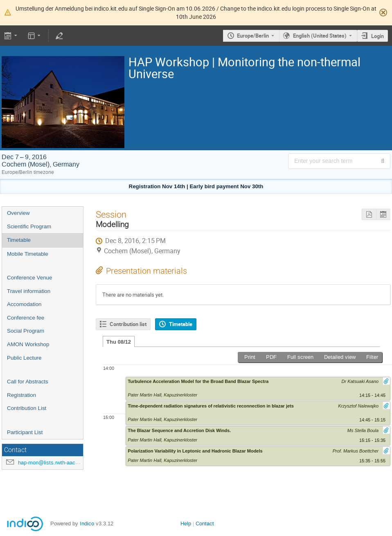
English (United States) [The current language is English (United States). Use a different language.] (320, 36)
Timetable (19, 240)
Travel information (29, 291)
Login (377, 36)
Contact (205, 524)
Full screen (300, 357)
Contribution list (128, 324)
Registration (21, 395)
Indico (87, 524)
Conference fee (26, 318)
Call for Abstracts (28, 382)
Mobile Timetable (28, 254)
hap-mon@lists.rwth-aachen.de (55, 463)
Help (186, 524)
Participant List (25, 432)
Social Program (26, 331)
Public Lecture (24, 358)
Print (250, 357)
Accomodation (24, 304)
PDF (271, 357)
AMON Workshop (28, 344)
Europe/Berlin (253, 36)
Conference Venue (29, 278)
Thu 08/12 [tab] (119, 342)
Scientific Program (29, 226)
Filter (372, 357)
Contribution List (27, 408)
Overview (18, 213)
